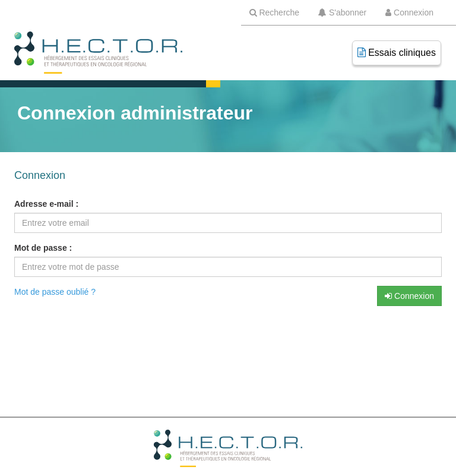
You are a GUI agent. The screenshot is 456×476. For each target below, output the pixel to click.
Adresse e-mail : (46, 204)
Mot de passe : (43, 248)
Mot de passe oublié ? (55, 292)
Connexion (409, 296)
